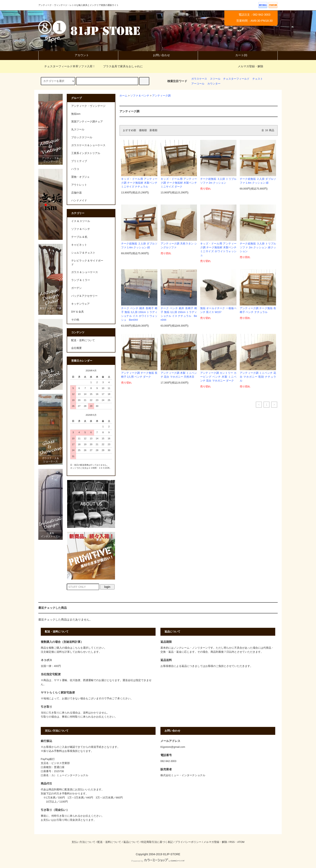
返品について (131, 842)
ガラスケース (199, 79)
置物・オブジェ (80, 177)
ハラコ (75, 169)
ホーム (123, 96)
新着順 (153, 130)
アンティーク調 (161, 96)
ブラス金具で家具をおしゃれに (120, 66)
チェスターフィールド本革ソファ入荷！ (67, 66)
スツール (215, 79)
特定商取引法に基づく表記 (157, 842)
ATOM (241, 842)
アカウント (78, 55)
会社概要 (76, 348)
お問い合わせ (158, 55)
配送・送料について (83, 340)
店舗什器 (76, 193)
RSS (232, 842)
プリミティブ (79, 161)
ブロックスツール (82, 137)
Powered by (158, 861)
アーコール (198, 84)
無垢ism (76, 114)
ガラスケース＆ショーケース (88, 145)
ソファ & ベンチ (140, 96)
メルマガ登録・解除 (250, 66)
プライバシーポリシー (188, 842)
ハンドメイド (79, 200)
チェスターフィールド (236, 79)
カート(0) (238, 55)
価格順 (143, 130)
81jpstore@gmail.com (173, 747)
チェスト (258, 79)
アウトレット (79, 185)
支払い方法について (83, 842)
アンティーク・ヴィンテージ (88, 106)
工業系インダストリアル (86, 153)
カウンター (214, 84)
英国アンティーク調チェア (87, 122)
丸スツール (78, 130)
